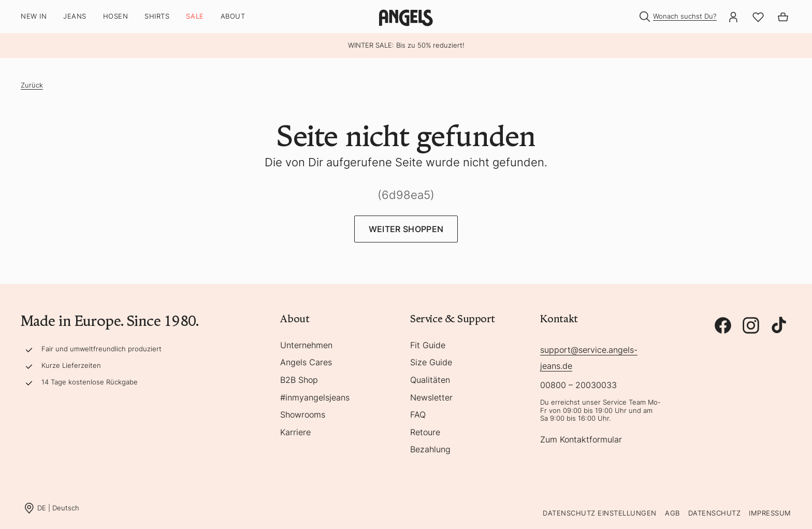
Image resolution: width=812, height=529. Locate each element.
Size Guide (431, 363)
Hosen (116, 16)
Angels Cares (306, 363)
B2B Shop (299, 380)
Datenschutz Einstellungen (600, 513)
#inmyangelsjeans (315, 398)
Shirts (157, 16)
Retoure (425, 433)
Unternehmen (306, 346)
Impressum (770, 513)
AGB (672, 513)
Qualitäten (430, 380)
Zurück (32, 85)
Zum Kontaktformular (581, 440)
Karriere (295, 433)
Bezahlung (430, 450)
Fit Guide (428, 346)
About (233, 16)
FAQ (418, 415)
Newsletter (431, 398)
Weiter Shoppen (406, 229)
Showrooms (303, 415)
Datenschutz (715, 513)
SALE (195, 16)
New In (34, 16)
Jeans (75, 16)
